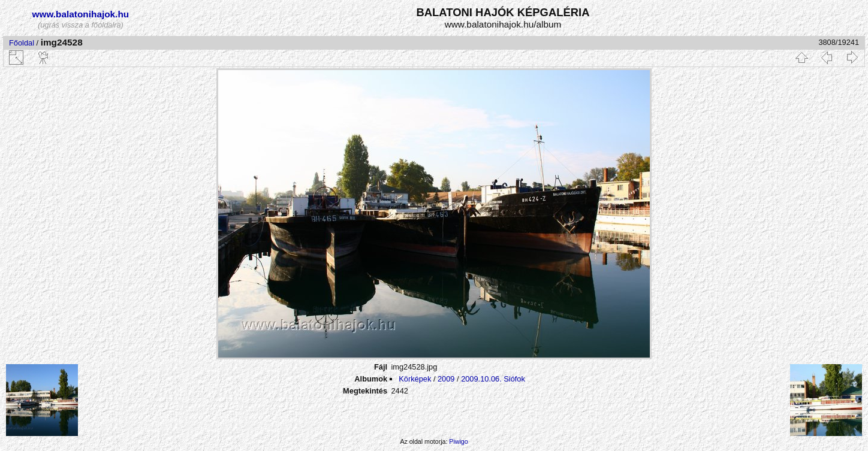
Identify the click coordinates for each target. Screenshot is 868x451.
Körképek (415, 379)
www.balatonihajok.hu (81, 14)
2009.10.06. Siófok (493, 379)
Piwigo (458, 441)
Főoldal (22, 43)
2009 (446, 379)
